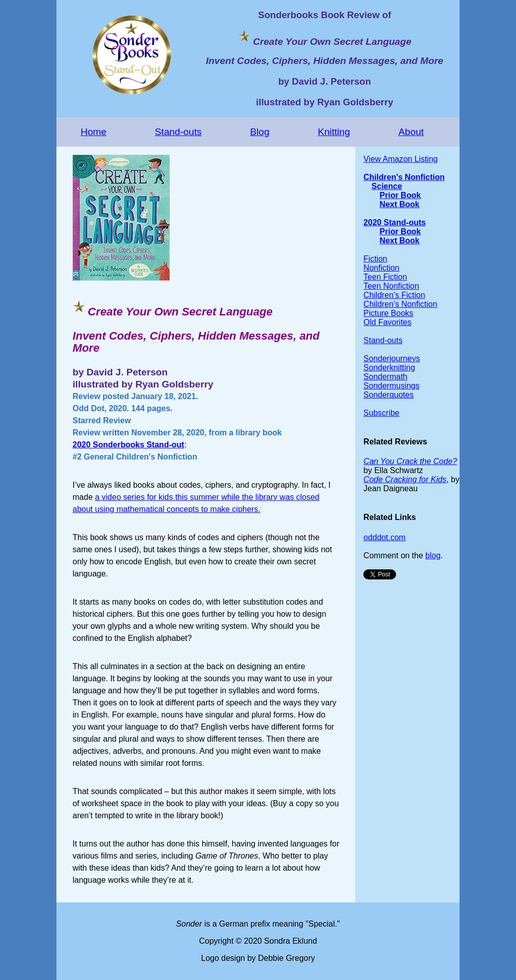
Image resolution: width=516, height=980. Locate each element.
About (411, 132)
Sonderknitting (389, 368)
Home (93, 132)
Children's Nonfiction (404, 177)
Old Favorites (387, 322)
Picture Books (388, 313)
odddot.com (384, 537)
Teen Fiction (385, 277)
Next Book (399, 204)
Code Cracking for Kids (405, 479)
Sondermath (385, 377)
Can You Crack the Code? (410, 461)
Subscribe (381, 413)
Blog (260, 132)
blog (433, 556)
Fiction (375, 259)
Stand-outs (178, 132)
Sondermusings (391, 386)
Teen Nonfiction (391, 286)
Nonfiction (381, 268)
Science (386, 186)
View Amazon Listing (400, 159)
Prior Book (400, 195)
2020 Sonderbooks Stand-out (128, 445)
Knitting (334, 132)
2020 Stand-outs (395, 222)
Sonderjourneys (392, 358)
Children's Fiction (394, 295)
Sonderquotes (389, 395)
